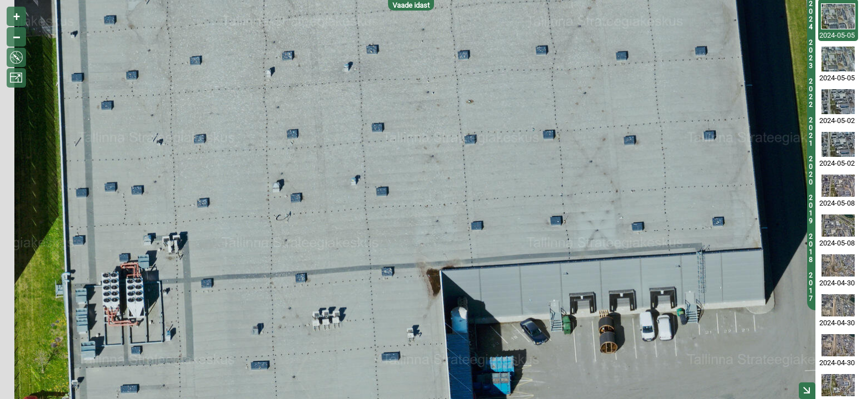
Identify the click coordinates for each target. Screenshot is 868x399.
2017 (811, 287)
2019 (811, 209)
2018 (811, 248)
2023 (811, 54)
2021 (811, 132)
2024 (811, 16)
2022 (811, 93)
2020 (811, 171)
